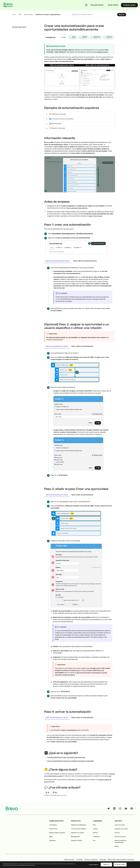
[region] (70, 865)
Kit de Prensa (53, 829)
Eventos (95, 829)
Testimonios (96, 837)
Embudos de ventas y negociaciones (48, 15)
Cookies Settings (94, 865)
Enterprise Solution (77, 840)
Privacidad (79, 860)
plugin (91, 216)
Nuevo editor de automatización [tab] (82, 346)
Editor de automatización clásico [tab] (57, 346)
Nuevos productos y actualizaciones (121, 841)
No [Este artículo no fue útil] (56, 793)
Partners (95, 833)
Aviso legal (103, 860)
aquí (110, 776)
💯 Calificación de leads (58, 114)
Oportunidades (28, 15)
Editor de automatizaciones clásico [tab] (58, 261)
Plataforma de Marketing (78, 825)
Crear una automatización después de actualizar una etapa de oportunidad (70, 761)
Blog (94, 825)
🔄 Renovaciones (55, 124)
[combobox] (99, 15)
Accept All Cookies (120, 865)
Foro (94, 840)
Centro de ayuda (120, 825)
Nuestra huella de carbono (57, 833)
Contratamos (53, 825)
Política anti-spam (69, 860)
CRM (20, 15)
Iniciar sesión (113, 5)
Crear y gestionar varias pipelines (77, 208)
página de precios (102, 52)
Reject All (106, 865)
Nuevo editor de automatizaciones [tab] (85, 261)
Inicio (14, 15)
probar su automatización (69, 730)
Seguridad (52, 840)
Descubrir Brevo (97, 5)
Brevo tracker (98, 216)
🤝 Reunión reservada (57, 128)
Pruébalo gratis (129, 5)
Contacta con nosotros (121, 829)
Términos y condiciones (91, 860)
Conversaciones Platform (79, 829)
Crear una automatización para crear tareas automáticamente (66, 757)
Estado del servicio (120, 837)
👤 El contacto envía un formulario (61, 119)
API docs (117, 833)
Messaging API (75, 837)
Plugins (117, 846)
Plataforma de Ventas (77, 833)
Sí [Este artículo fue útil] (49, 793)
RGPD (51, 837)
